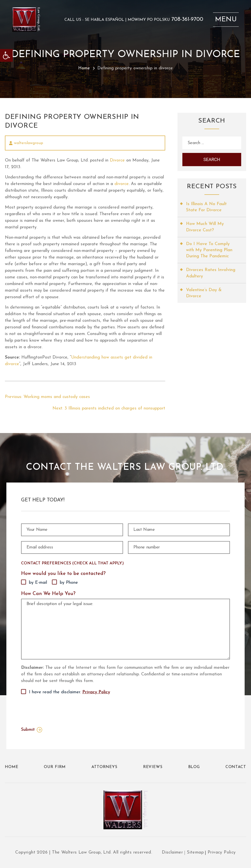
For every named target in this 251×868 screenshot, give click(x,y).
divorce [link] (122, 184)
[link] (6, 55)
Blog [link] (194, 767)
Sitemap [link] (195, 852)
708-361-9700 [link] (187, 20)
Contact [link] (236, 767)
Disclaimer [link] (172, 852)
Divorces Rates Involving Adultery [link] (211, 273)
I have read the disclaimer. (69, 692)
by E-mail (38, 583)
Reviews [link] (153, 767)
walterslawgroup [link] (29, 143)
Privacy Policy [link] (96, 692)
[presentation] (58, 710)
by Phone (69, 583)
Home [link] (84, 68)
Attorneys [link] (104, 767)
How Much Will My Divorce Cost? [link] (205, 227)
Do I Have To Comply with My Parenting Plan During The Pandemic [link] (209, 250)
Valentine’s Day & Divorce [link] (204, 293)
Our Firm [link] (55, 767)
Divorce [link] (117, 160)
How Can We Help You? (48, 594)
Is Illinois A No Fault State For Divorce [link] (206, 207)
